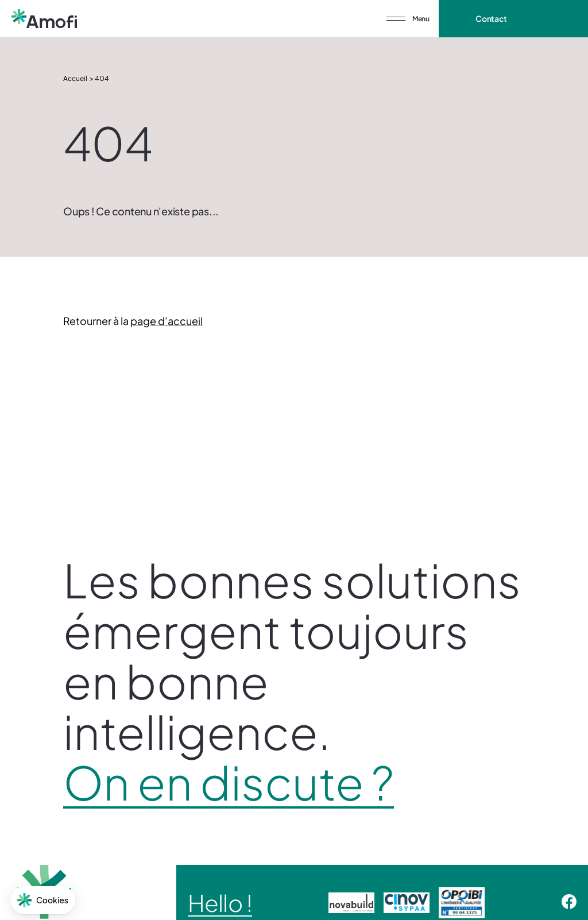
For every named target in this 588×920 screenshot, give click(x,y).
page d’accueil (167, 321)
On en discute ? (229, 782)
